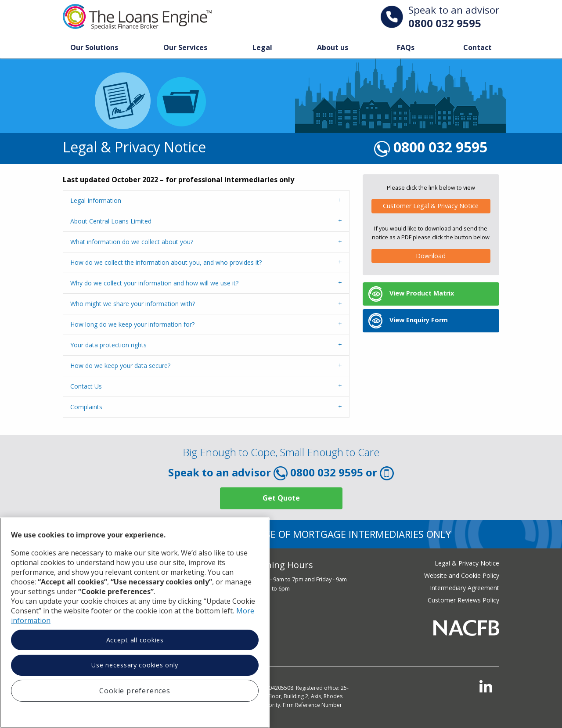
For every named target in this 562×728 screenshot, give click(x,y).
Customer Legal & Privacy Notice (431, 206)
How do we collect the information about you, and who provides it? (166, 262)
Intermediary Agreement (465, 588)
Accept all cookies (135, 640)
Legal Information (96, 200)
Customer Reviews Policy (463, 600)
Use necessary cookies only (135, 665)
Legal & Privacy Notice (467, 563)
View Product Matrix (411, 294)
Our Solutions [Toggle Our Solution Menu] (94, 47)
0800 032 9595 (445, 23)
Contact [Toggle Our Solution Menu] (477, 47)
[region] (135, 623)
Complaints (86, 407)
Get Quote (281, 498)
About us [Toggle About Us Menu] (333, 47)
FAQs (406, 47)
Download (431, 256)
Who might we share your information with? (133, 304)
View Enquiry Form (408, 321)
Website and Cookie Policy (462, 575)
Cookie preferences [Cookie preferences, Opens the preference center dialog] (135, 691)
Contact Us (86, 386)
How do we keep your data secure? (120, 366)
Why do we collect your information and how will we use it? (154, 283)
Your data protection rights (108, 345)
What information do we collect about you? (132, 242)
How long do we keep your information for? (132, 324)
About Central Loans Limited (111, 221)
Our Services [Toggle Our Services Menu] (185, 47)
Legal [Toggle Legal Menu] (262, 47)
